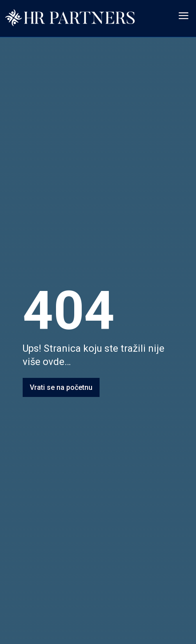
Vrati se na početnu (61, 387)
